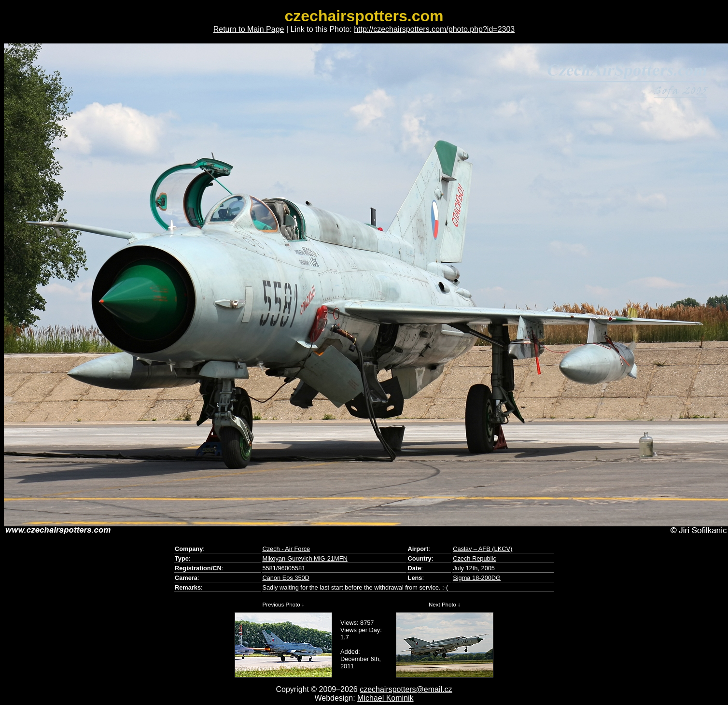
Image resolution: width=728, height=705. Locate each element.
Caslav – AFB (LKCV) (483, 549)
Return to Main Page (249, 29)
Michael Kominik (385, 698)
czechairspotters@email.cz (406, 689)
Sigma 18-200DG (477, 578)
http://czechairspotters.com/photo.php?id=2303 (434, 29)
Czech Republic (475, 558)
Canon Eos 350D (286, 578)
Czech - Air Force (286, 549)
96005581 (291, 568)
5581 (269, 568)
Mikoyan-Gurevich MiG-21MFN (305, 558)
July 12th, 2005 (474, 568)
